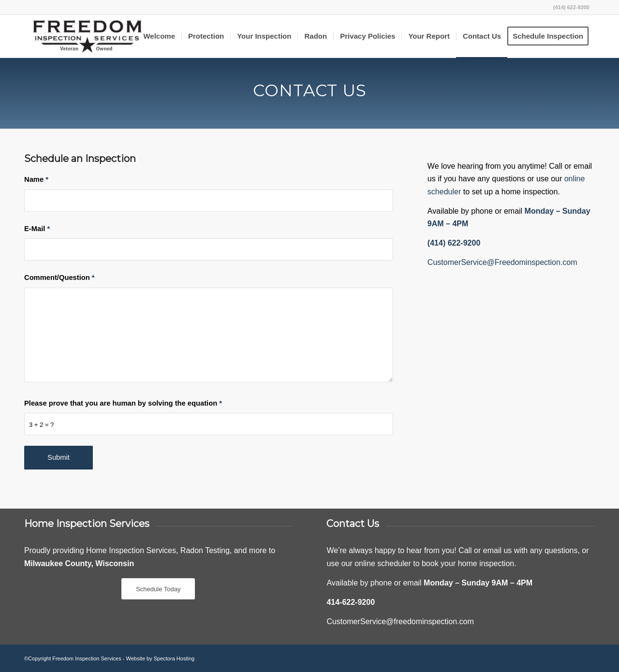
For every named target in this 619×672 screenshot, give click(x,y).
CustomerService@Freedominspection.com (502, 262)
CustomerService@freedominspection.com (400, 621)
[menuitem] (159, 36)
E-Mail (37, 229)
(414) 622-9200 (571, 7)
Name (36, 179)
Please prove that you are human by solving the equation (123, 403)
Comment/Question (59, 278)
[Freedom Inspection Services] (87, 36)
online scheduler (383, 563)
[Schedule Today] (158, 589)
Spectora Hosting (174, 658)
